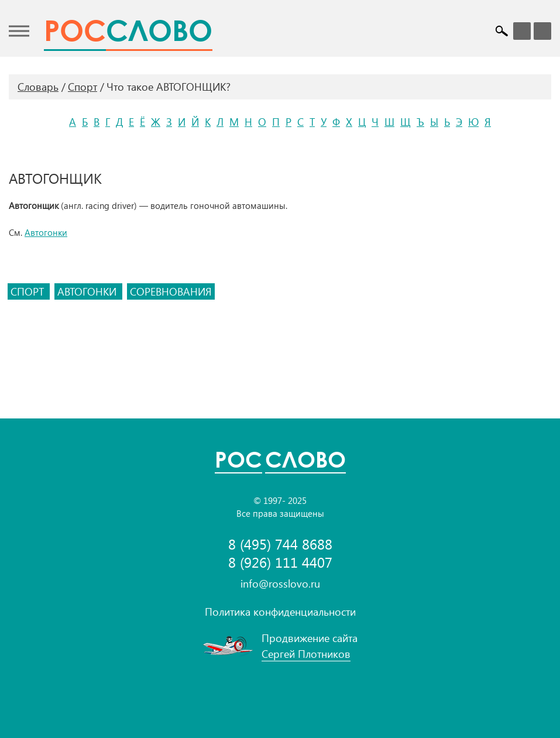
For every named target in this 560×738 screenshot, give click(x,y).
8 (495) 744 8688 (280, 544)
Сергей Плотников (306, 654)
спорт (29, 291)
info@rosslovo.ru (280, 583)
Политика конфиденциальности (280, 612)
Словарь (38, 87)
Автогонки (46, 232)
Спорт (83, 87)
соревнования (171, 291)
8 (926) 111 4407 (280, 562)
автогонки (88, 291)
